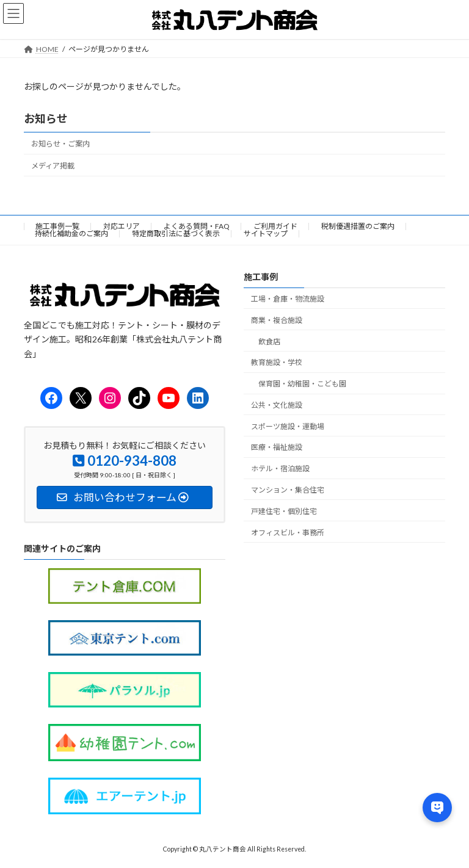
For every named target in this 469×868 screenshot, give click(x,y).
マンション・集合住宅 (288, 490)
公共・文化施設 (277, 405)
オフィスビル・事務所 (288, 533)
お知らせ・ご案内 (60, 144)
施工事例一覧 (57, 226)
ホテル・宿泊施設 (280, 468)
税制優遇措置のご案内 (358, 226)
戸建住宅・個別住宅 (284, 511)
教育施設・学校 (277, 363)
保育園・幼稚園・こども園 (302, 384)
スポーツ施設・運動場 (288, 426)
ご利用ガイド (275, 226)
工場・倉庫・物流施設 (288, 299)
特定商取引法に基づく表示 (176, 233)
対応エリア (122, 226)
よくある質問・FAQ (197, 226)
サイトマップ (266, 233)
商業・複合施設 (277, 320)
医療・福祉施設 (277, 448)
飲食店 (269, 342)
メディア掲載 (53, 166)
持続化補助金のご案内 (71, 233)
